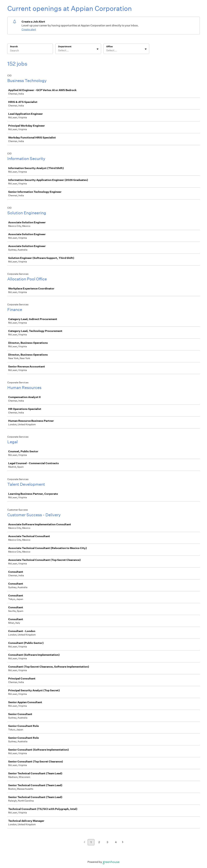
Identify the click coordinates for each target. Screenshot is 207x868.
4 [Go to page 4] (116, 842)
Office (110, 47)
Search (14, 47)
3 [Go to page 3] (107, 842)
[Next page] (123, 842)
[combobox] (58, 50)
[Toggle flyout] (98, 49)
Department (65, 47)
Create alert (29, 29)
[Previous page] (84, 842)
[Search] (30, 51)
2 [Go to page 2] (99, 842)
